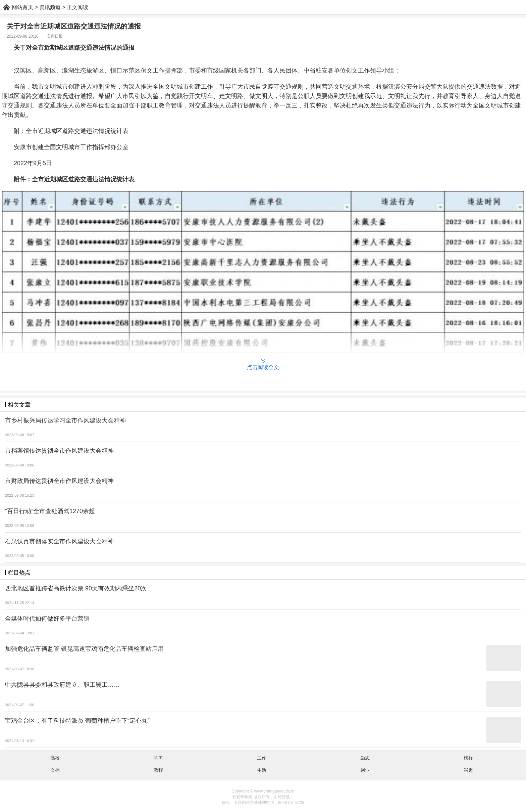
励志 (365, 758)
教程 (158, 770)
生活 (262, 770)
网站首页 (22, 7)
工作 (262, 758)
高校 (55, 758)
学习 (158, 758)
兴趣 (468, 770)
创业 (365, 770)
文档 (55, 770)
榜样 (468, 758)
